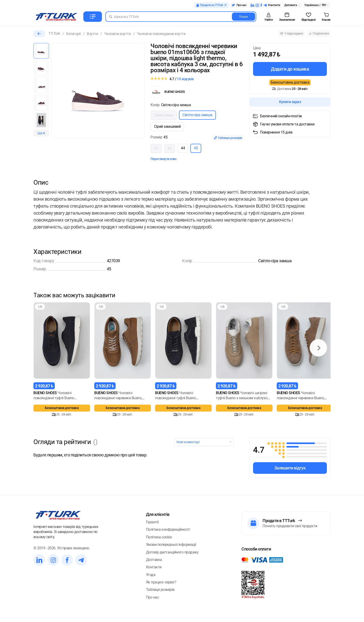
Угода (151, 575)
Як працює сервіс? (161, 582)
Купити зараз (290, 102)
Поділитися (319, 34)
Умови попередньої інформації (171, 545)
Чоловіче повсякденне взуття (161, 34)
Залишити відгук (290, 468)
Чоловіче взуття (118, 34)
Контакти (154, 567)
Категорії (73, 34)
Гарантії (152, 522)
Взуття (92, 34)
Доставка (154, 560)
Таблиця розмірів (228, 138)
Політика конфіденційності (168, 529)
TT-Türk (54, 34)
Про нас (153, 597)
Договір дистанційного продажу (172, 552)
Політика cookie (159, 537)
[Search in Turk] (181, 17)
